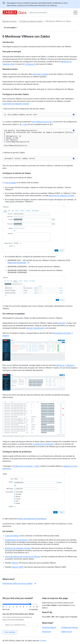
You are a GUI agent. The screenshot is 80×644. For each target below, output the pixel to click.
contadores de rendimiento (43, 448)
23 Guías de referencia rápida (31, 21)
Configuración (30, 64)
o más (25, 125)
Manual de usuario (10, 21)
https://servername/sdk (17, 267)
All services (47, 632)
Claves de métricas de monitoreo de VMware (22, 561)
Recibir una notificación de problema (32, 523)
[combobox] (50, 13)
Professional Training (69, 627)
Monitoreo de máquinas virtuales (62, 200)
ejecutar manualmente (35, 332)
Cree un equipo (10, 187)
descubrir (62, 327)
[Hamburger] (75, 13)
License (43, 641)
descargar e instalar (41, 74)
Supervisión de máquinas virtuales (16, 104)
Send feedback (10, 632)
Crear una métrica (12, 540)
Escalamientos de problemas (16, 544)
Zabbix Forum (67, 632)
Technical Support (49, 627)
